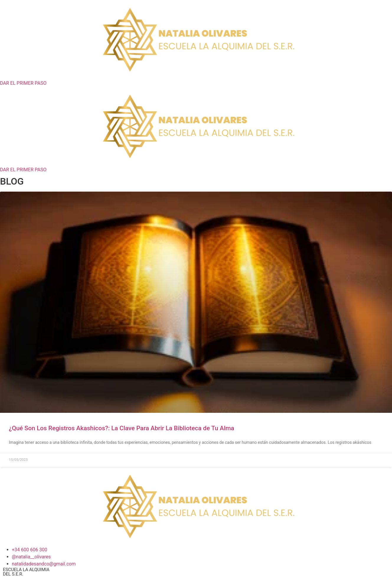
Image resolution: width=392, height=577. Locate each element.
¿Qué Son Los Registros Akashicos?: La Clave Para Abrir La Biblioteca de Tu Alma (121, 428)
